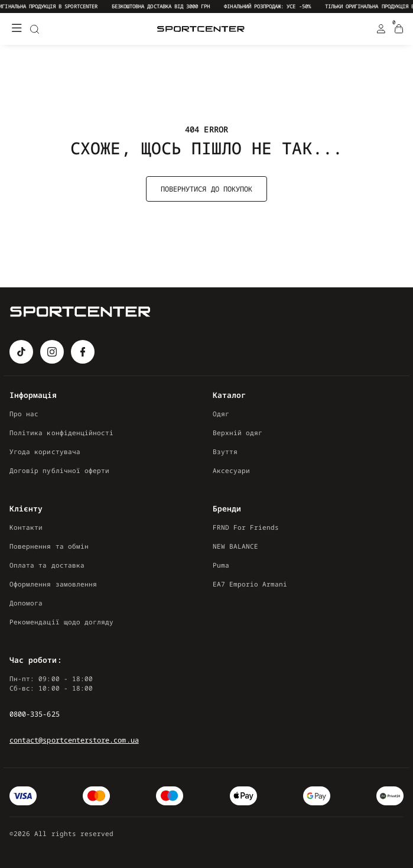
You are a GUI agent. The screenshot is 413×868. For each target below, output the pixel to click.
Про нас (24, 414)
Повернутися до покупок (206, 189)
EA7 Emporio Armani (250, 584)
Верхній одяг (238, 433)
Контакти (26, 527)
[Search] (34, 29)
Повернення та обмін (49, 546)
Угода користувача (45, 451)
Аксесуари (232, 470)
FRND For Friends (246, 527)
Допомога (26, 603)
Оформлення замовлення (53, 584)
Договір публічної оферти (59, 470)
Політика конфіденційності (61, 433)
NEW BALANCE (236, 546)
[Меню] (17, 29)
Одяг (221, 414)
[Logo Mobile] (201, 29)
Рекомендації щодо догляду (61, 622)
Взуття (225, 451)
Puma (221, 565)
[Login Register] (381, 29)
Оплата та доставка (47, 565)
